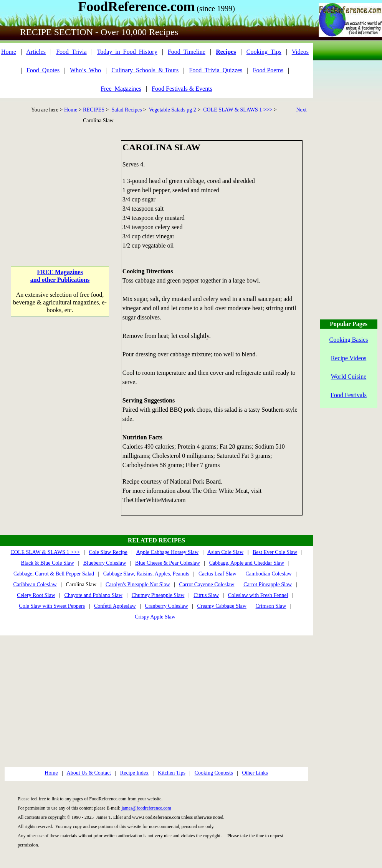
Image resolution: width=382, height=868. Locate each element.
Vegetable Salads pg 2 (173, 110)
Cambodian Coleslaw (268, 574)
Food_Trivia (71, 52)
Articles (36, 52)
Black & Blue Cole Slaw (47, 563)
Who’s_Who (85, 70)
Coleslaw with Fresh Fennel (258, 595)
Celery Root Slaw (36, 595)
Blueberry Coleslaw (105, 563)
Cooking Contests (214, 773)
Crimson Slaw (271, 606)
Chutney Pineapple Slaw (158, 595)
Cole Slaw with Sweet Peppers (52, 606)
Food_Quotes (43, 70)
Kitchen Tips (172, 773)
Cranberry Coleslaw (166, 606)
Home (9, 52)
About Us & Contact (89, 773)
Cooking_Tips (264, 52)
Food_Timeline (187, 52)
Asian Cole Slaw (225, 552)
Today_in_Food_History (127, 52)
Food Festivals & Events (182, 89)
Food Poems (268, 70)
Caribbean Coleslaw (35, 584)
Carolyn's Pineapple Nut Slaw (138, 584)
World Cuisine (349, 377)
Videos (300, 52)
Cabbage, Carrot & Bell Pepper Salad (54, 574)
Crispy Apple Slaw (155, 617)
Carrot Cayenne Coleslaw (207, 584)
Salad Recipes (127, 110)
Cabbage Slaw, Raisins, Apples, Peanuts (146, 574)
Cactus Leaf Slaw (217, 574)
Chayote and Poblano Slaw (93, 595)
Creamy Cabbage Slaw (222, 606)
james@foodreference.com (146, 808)
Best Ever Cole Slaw (275, 552)
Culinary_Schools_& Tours (145, 70)
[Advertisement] (60, 188)
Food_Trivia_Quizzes (216, 70)
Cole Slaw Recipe (108, 552)
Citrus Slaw (206, 595)
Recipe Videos (349, 358)
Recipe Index (134, 773)
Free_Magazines (121, 89)
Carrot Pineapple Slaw (268, 584)
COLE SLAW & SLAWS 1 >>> (238, 110)
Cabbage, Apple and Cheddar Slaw (247, 563)
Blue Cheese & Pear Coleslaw (168, 563)
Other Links (255, 773)
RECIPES (94, 110)
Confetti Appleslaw (115, 606)
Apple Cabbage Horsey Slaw (167, 552)
